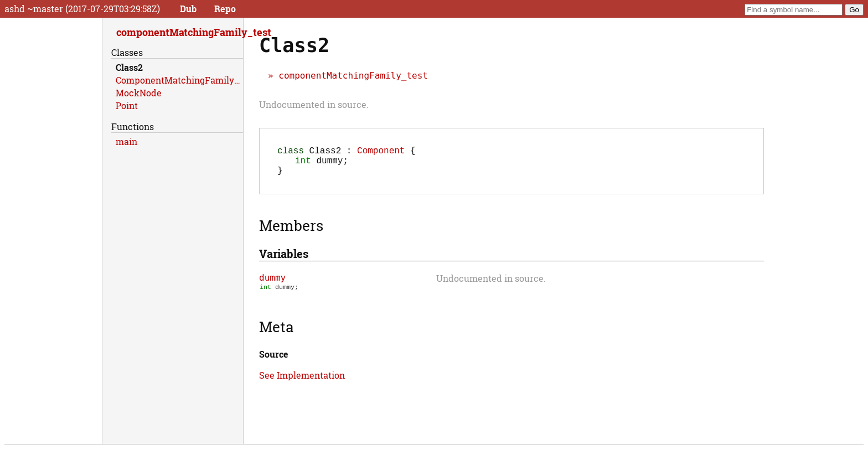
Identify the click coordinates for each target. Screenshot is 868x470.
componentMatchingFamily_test (353, 76)
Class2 (129, 67)
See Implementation (302, 383)
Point (127, 105)
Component (381, 152)
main (126, 141)
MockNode (139, 93)
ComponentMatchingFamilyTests (179, 80)
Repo (225, 9)
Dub (188, 9)
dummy (272, 284)
